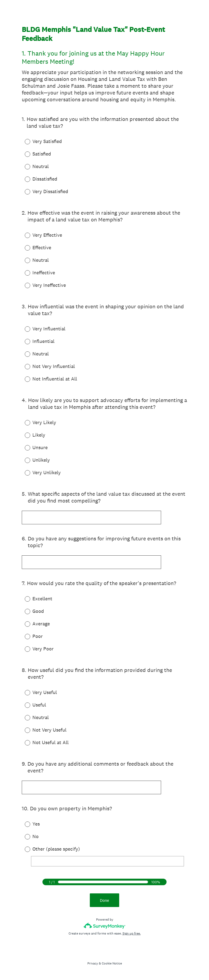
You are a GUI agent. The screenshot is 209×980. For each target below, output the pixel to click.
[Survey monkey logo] (105, 926)
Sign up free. (132, 933)
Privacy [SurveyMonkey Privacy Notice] (93, 963)
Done (104, 900)
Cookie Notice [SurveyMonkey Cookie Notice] (112, 963)
